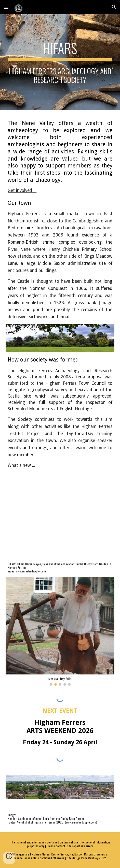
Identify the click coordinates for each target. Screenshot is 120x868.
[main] (60, 62)
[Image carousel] (60, 631)
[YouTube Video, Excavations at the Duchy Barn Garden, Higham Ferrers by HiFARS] (60, 521)
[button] (6, 7)
